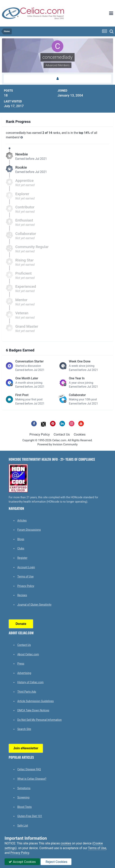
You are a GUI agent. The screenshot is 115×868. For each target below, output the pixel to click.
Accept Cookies (22, 862)
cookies (66, 843)
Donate (21, 624)
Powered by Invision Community (58, 445)
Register (22, 558)
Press (21, 664)
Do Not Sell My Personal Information (39, 720)
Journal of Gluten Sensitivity (34, 605)
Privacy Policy (40, 434)
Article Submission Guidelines (36, 701)
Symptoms (24, 788)
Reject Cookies (56, 862)
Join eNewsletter (26, 748)
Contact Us (62, 434)
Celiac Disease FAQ (29, 769)
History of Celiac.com (30, 682)
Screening (23, 797)
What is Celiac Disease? (32, 779)
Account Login (26, 567)
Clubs (21, 548)
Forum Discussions (29, 530)
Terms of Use (25, 577)
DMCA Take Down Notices (33, 710)
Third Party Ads (27, 692)
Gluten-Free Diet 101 (30, 816)
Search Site (24, 729)
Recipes (22, 595)
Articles (22, 520)
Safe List (23, 826)
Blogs (21, 539)
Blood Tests (24, 807)
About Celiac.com (28, 654)
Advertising (24, 673)
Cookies (80, 434)
